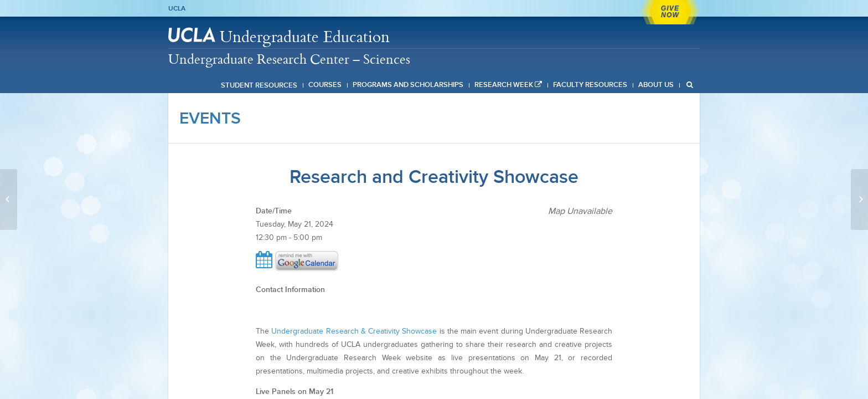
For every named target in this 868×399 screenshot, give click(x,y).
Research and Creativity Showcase (434, 177)
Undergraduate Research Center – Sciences (289, 59)
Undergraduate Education (305, 36)
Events (210, 118)
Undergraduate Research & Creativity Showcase (354, 331)
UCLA (177, 8)
